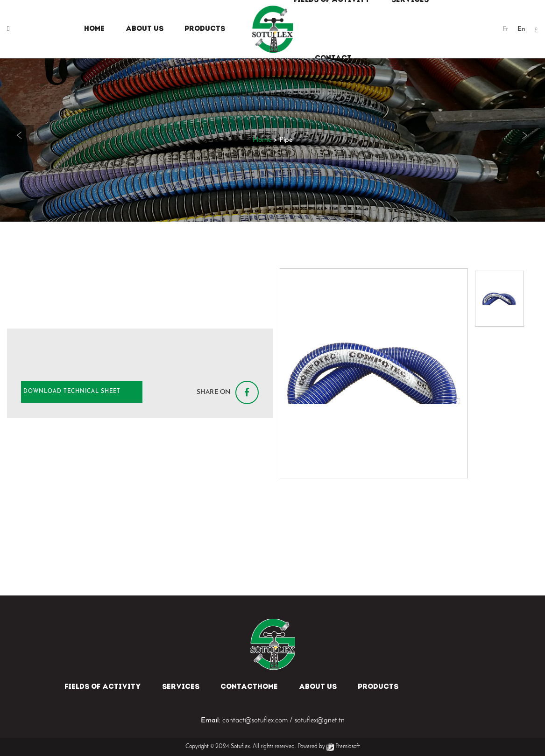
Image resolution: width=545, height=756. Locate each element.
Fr (505, 29)
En (521, 29)
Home (262, 140)
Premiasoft (348, 746)
